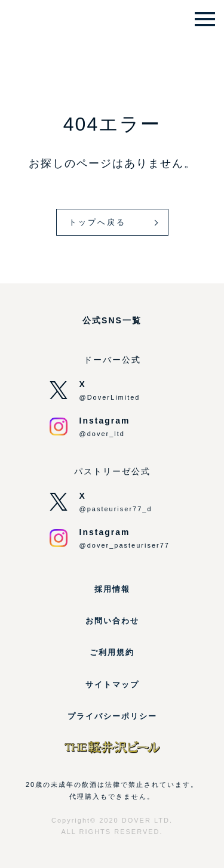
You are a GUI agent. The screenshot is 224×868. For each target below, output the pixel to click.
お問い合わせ (112, 621)
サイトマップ (112, 685)
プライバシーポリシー (112, 716)
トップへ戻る (97, 222)
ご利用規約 (112, 652)
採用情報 (112, 589)
